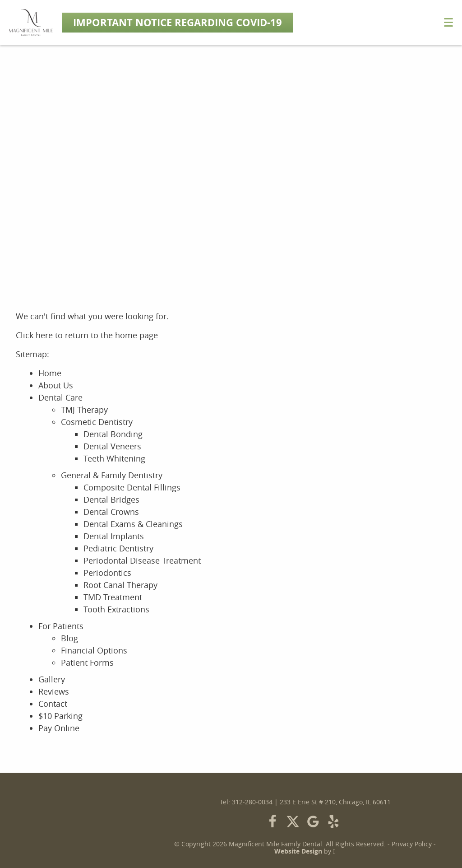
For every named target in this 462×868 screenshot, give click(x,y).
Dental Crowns (111, 512)
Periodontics (107, 573)
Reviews (54, 691)
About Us (56, 385)
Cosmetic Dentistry (97, 422)
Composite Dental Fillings (132, 487)
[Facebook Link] (273, 821)
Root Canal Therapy (120, 585)
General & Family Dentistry (112, 475)
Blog (69, 638)
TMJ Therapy (84, 410)
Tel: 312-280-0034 (246, 802)
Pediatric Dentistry (118, 548)
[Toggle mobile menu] (448, 22)
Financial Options (94, 650)
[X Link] (293, 821)
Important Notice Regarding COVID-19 (178, 22)
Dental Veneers (112, 446)
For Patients (61, 626)
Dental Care (60, 397)
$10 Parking (60, 716)
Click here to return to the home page (87, 335)
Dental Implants (114, 536)
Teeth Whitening (114, 458)
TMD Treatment (113, 597)
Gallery (52, 679)
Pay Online (59, 728)
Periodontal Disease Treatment (142, 560)
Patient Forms (87, 663)
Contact (53, 704)
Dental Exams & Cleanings (133, 524)
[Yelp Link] (333, 821)
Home (50, 373)
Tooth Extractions (116, 609)
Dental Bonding (113, 434)
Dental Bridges (111, 499)
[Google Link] (313, 821)
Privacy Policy (412, 844)
